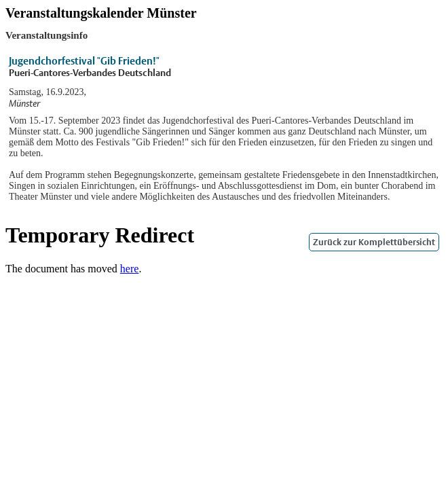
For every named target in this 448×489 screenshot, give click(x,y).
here (130, 269)
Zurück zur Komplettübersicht (374, 242)
